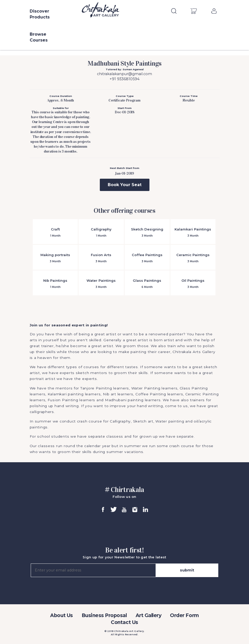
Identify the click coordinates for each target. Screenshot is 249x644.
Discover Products (40, 14)
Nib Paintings (55, 284)
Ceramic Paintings (193, 258)
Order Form (184, 615)
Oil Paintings (193, 284)
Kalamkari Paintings (193, 232)
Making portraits (55, 258)
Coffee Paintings (147, 258)
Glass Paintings (147, 284)
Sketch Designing (147, 232)
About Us (61, 615)
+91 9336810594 (124, 79)
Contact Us (124, 622)
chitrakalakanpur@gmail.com (124, 74)
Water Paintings (101, 284)
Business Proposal (104, 615)
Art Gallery (149, 615)
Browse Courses (39, 37)
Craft (55, 232)
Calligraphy (101, 232)
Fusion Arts (101, 258)
